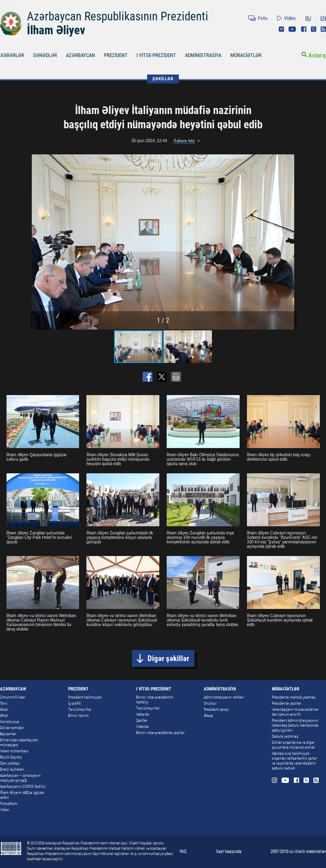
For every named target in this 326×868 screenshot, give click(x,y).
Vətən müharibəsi (14, 751)
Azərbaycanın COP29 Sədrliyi (23, 786)
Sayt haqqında (229, 852)
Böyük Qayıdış (11, 757)
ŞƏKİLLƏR (163, 79)
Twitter (314, 29)
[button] (289, 242)
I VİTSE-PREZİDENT (156, 55)
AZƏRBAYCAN (80, 55)
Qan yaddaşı (10, 763)
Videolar (143, 726)
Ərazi (4, 709)
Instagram (281, 29)
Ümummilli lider (13, 697)
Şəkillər (142, 720)
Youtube (292, 29)
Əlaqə (208, 715)
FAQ (183, 852)
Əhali (4, 715)
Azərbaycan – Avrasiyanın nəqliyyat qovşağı (20, 778)
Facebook (304, 29)
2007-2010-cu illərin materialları (298, 852)
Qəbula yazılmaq (285, 736)
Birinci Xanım (78, 715)
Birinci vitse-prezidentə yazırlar (160, 733)
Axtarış (317, 55)
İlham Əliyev (56, 30)
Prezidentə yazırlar (286, 703)
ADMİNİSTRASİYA (203, 55)
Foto (263, 18)
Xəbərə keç (184, 141)
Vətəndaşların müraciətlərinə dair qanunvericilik (295, 712)
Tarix (4, 703)
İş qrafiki (75, 703)
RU (308, 18)
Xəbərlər (143, 714)
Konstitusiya (10, 722)
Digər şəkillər (168, 658)
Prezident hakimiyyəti (85, 697)
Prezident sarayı (216, 709)
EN (323, 18)
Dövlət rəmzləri (12, 728)
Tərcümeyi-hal (80, 709)
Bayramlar (8, 734)
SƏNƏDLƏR (45, 55)
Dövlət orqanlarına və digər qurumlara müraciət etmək (293, 745)
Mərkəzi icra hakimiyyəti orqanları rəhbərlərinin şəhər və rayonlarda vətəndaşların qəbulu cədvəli (294, 761)
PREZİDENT (116, 55)
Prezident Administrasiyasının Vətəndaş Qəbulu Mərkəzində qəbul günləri (295, 725)
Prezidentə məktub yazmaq (294, 697)
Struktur (210, 703)
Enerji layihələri (12, 769)
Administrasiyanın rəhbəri (224, 697)
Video (290, 18)
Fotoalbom (9, 803)
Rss (323, 29)
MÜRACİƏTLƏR (246, 55)
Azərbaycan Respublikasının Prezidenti (118, 16)
